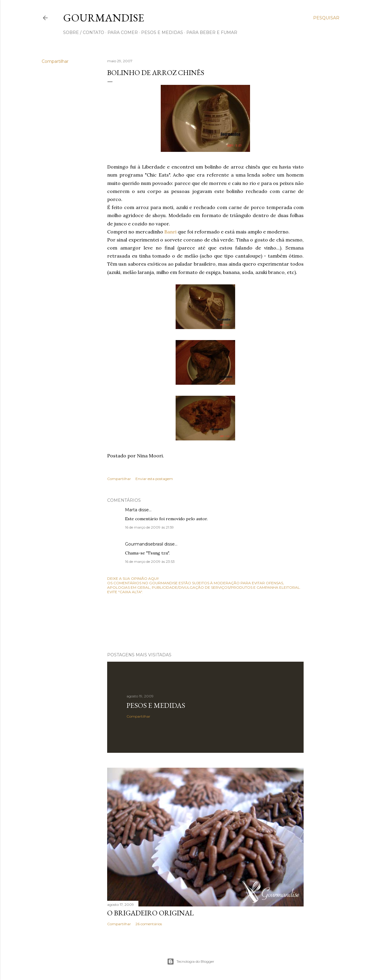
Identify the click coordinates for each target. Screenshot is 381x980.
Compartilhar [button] (55, 61)
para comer (123, 32)
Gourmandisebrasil (144, 544)
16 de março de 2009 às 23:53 (150, 561)
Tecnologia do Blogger (191, 962)
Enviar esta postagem (154, 479)
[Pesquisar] (326, 18)
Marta (131, 510)
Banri (170, 232)
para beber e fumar (212, 32)
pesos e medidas (162, 32)
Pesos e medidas (156, 705)
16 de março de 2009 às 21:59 (149, 527)
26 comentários (149, 924)
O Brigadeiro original (150, 913)
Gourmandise (104, 18)
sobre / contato (84, 32)
